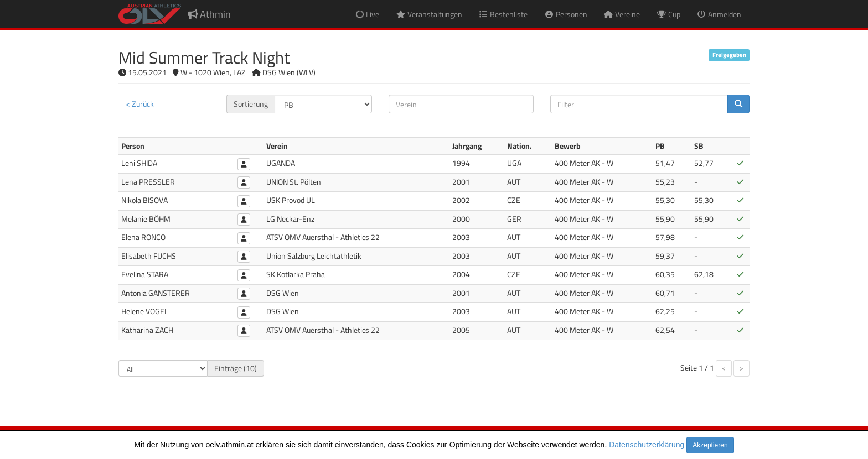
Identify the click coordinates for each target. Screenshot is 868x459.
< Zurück (140, 104)
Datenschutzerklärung (647, 445)
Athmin (209, 14)
